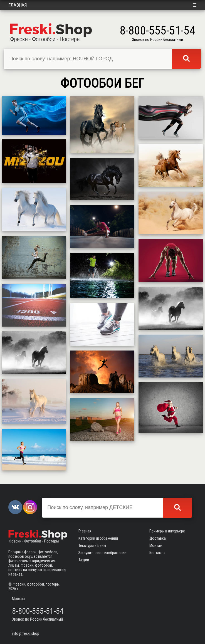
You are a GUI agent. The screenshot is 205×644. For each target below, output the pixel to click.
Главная (18, 5)
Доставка (158, 538)
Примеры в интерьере (167, 531)
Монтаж (156, 546)
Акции (84, 560)
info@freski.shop (26, 633)
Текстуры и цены (92, 546)
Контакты (157, 553)
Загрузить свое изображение (102, 553)
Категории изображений (98, 538)
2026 (12, 589)
